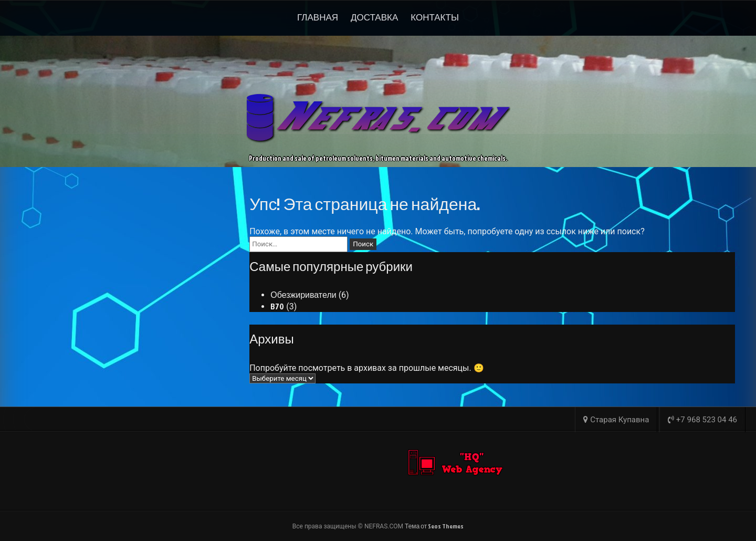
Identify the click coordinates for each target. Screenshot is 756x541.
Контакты (435, 17)
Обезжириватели (303, 295)
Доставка (374, 17)
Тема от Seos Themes (434, 526)
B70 (277, 306)
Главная (318, 17)
